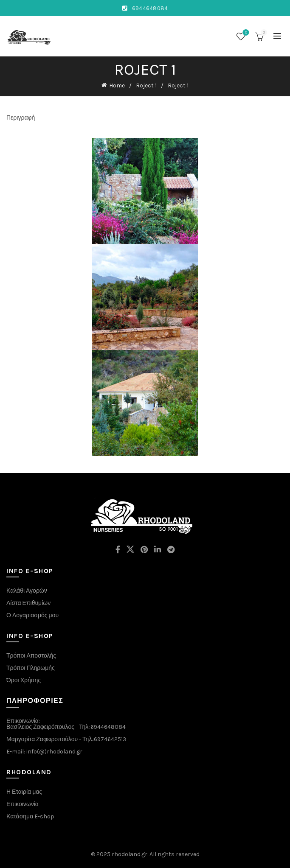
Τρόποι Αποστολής (31, 656)
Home (117, 85)
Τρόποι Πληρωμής (31, 668)
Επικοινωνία (23, 804)
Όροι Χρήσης (24, 680)
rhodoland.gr (130, 854)
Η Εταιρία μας (24, 792)
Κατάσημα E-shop (30, 816)
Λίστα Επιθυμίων (28, 603)
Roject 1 (146, 85)
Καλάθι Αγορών (27, 591)
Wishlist (245, 33)
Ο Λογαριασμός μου (32, 615)
